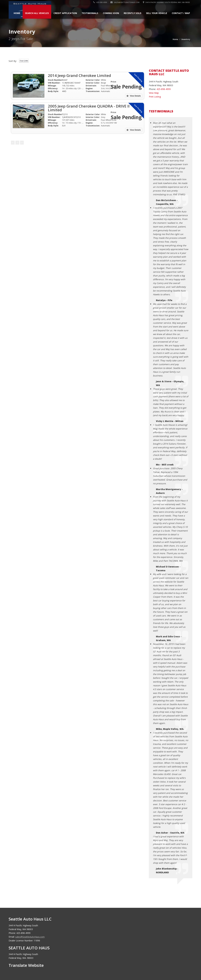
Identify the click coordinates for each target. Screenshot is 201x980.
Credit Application (65, 13)
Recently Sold (133, 13)
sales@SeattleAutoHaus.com (125, 2)
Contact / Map (181, 13)
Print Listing (155, 97)
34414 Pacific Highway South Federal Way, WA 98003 (167, 2)
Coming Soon (111, 13)
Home (17, 13)
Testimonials (90, 13)
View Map (154, 93)
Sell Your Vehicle (157, 13)
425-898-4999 (100, 2)
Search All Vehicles (37, 13)
